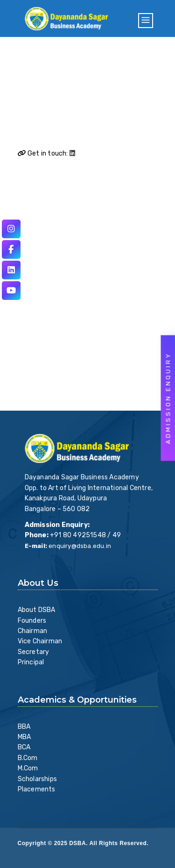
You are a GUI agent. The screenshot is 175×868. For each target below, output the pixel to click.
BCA (24, 747)
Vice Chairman (40, 641)
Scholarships (37, 779)
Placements (37, 789)
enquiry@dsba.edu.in (80, 546)
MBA (24, 737)
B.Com (28, 758)
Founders (32, 621)
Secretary (34, 652)
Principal (31, 662)
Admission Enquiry (168, 398)
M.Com (28, 768)
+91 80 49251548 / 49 (85, 535)
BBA (24, 727)
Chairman (33, 631)
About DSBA (37, 610)
